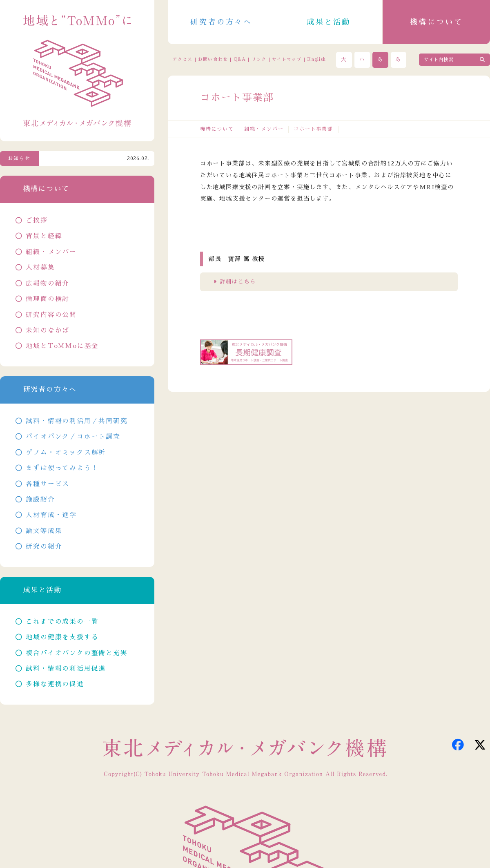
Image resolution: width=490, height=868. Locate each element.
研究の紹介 (44, 547)
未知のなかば (48, 330)
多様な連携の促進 (55, 684)
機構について (437, 22)
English (316, 59)
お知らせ (19, 158)
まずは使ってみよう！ (62, 468)
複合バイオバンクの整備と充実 (77, 653)
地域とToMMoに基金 (62, 346)
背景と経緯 (44, 236)
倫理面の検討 (48, 299)
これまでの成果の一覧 (62, 622)
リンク (259, 59)
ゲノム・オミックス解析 (66, 453)
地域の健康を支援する (62, 637)
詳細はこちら (238, 282)
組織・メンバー (264, 129)
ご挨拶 (37, 221)
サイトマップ (287, 59)
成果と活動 (329, 22)
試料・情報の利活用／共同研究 (77, 421)
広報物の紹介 (48, 283)
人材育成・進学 (51, 515)
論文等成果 (44, 531)
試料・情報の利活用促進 (66, 669)
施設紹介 (40, 500)
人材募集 (40, 268)
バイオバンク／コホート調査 (73, 437)
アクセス (183, 59)
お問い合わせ (213, 59)
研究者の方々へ (221, 22)
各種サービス (48, 484)
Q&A (240, 59)
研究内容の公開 (51, 315)
